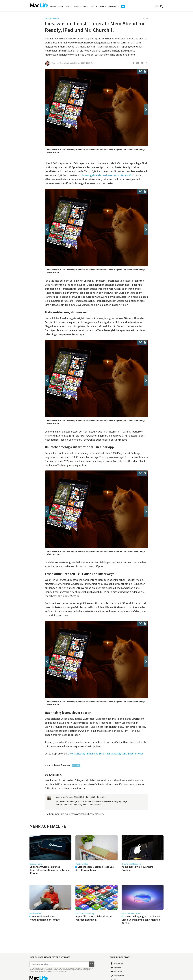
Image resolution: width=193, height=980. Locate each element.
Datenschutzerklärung (60, 971)
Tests (94, 6)
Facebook (117, 963)
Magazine (114, 6)
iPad (86, 6)
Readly (77, 765)
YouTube (116, 972)
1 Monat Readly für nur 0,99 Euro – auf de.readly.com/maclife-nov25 (105, 753)
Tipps (103, 6)
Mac (68, 6)
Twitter (116, 968)
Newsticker (57, 6)
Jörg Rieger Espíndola (65, 63)
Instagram (117, 976)
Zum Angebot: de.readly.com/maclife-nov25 (106, 175)
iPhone (77, 6)
